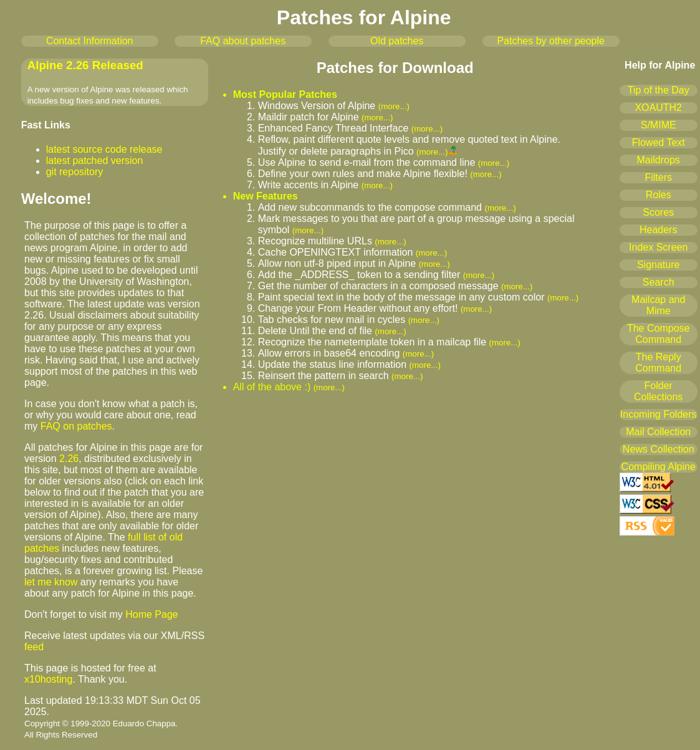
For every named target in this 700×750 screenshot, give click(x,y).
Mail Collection (658, 432)
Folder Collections (658, 391)
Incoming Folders (659, 414)
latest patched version (95, 161)
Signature (659, 265)
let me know (51, 582)
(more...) (394, 106)
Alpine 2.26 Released (85, 65)
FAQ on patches (76, 426)
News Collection (659, 449)
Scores (658, 212)
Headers (658, 230)
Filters (658, 177)
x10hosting (48, 679)
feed (34, 647)
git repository (75, 172)
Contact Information (90, 41)
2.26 (69, 459)
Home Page (152, 614)
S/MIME (659, 125)
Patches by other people (551, 41)
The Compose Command (659, 334)
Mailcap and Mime (658, 305)
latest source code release (104, 149)
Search (659, 282)
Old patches (397, 41)
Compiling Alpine (659, 467)
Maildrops (659, 160)
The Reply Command (658, 363)
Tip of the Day (659, 90)
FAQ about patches (243, 41)
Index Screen (658, 247)
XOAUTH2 (658, 108)
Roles (659, 195)
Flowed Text (659, 142)
